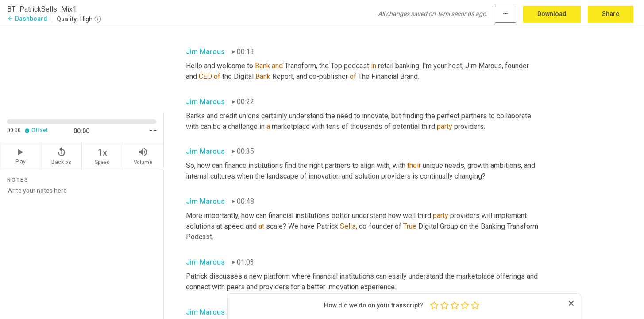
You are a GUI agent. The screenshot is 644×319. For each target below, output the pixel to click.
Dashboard (27, 19)
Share (611, 14)
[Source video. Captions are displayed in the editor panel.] (82, 69)
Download (552, 14)
